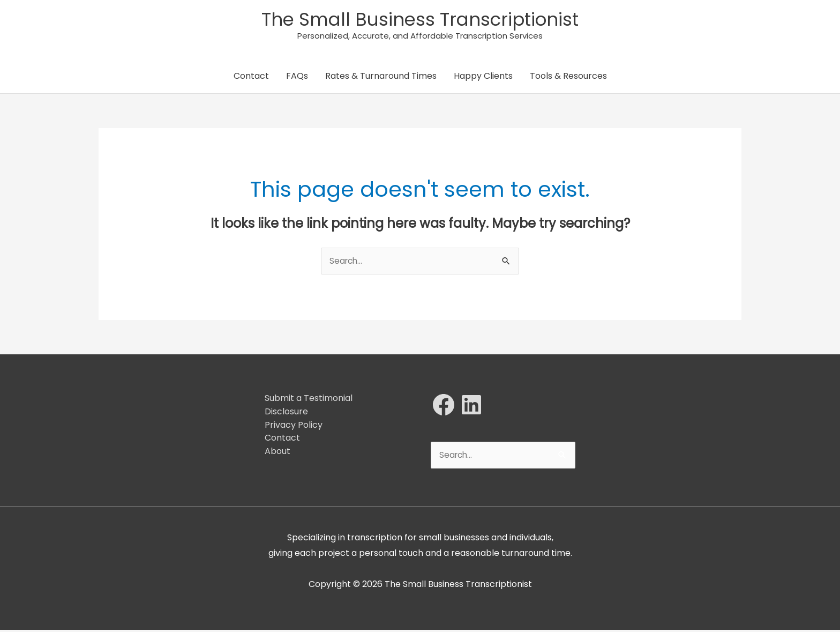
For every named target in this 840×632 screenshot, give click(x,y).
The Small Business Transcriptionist (420, 20)
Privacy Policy (294, 426)
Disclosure (286, 413)
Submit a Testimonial (309, 400)
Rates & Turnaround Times (381, 77)
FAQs (297, 77)
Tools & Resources (568, 77)
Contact (251, 77)
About (277, 453)
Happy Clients (483, 77)
